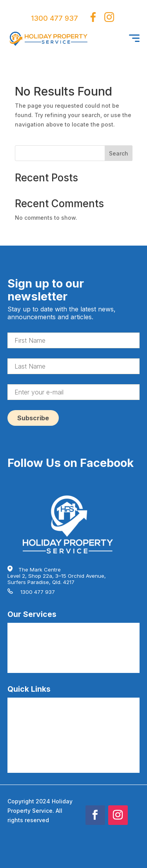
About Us (19, 727)
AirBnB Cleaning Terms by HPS (46, 752)
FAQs (14, 702)
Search (119, 153)
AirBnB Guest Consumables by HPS (51, 665)
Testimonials (23, 740)
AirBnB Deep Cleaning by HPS (44, 640)
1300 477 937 (54, 18)
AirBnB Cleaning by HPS (37, 627)
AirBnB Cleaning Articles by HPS (47, 765)
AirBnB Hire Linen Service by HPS (49, 653)
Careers (17, 715)
